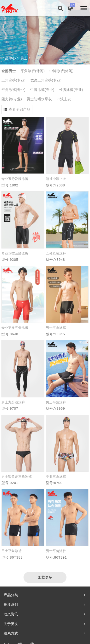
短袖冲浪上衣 (56, 179)
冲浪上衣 (64, 99)
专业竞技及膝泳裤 (15, 253)
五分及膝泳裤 (56, 253)
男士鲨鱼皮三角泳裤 (17, 477)
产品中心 (10, 58)
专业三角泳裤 (56, 477)
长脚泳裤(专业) (71, 90)
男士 (25, 58)
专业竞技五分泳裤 (15, 328)
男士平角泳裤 (56, 328)
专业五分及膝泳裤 (15, 179)
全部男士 (9, 71)
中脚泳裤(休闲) (61, 71)
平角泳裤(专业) (13, 90)
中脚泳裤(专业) (42, 90)
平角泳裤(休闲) (33, 71)
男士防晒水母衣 (39, 99)
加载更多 (45, 577)
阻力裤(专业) (12, 99)
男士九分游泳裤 (13, 402)
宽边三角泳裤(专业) (46, 80)
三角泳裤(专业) (13, 80)
